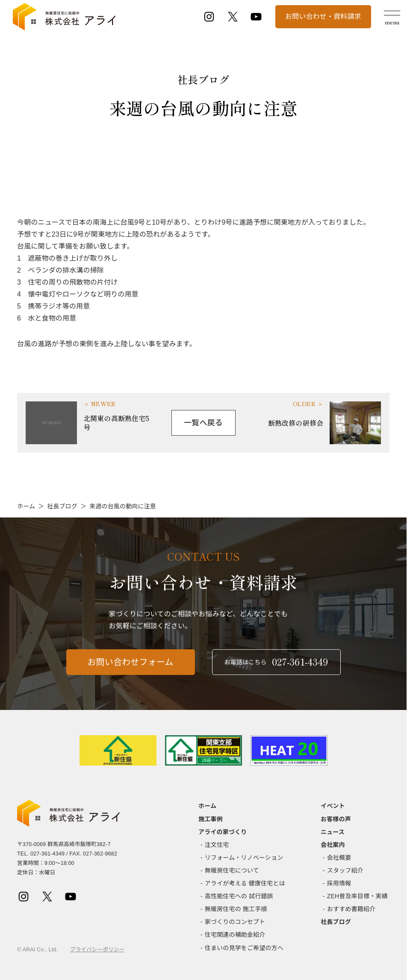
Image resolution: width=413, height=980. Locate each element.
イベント (333, 806)
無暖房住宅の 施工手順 (236, 909)
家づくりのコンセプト (235, 922)
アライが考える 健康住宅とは (245, 883)
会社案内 (333, 845)
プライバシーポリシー (97, 950)
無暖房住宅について (232, 870)
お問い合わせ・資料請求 (323, 16)
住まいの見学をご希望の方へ (244, 948)
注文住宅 (217, 845)
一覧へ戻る (203, 423)
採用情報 (339, 883)
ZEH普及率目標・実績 (357, 896)
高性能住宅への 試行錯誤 (239, 896)
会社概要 (339, 858)
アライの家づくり (223, 832)
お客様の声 (336, 819)
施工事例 (211, 819)
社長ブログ (62, 506)
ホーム (26, 506)
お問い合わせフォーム (131, 666)
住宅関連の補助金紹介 (235, 935)
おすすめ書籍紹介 (351, 909)
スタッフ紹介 (345, 870)
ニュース (333, 832)
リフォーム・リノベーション (244, 858)
